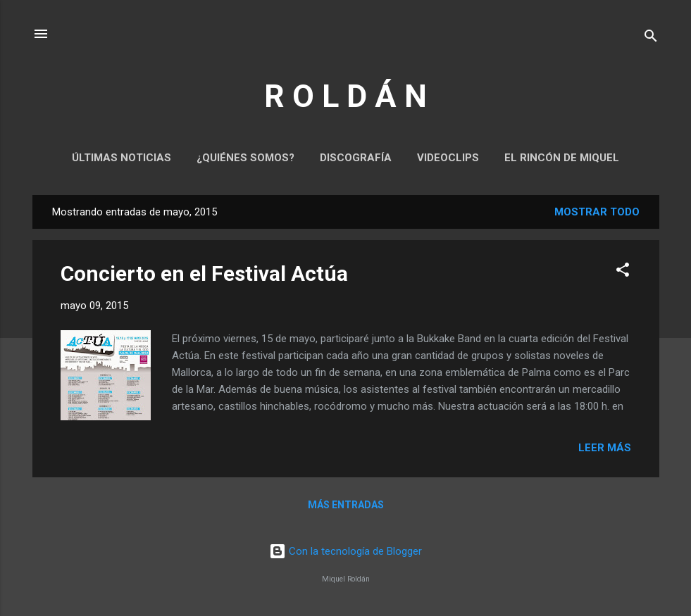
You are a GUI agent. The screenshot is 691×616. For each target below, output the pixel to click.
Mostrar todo (597, 212)
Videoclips (448, 158)
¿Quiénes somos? (245, 158)
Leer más (605, 448)
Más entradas (346, 505)
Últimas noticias (122, 158)
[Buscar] (651, 38)
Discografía (356, 158)
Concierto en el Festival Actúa (204, 274)
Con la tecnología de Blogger (345, 551)
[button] (623, 272)
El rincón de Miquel (562, 158)
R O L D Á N (345, 96)
